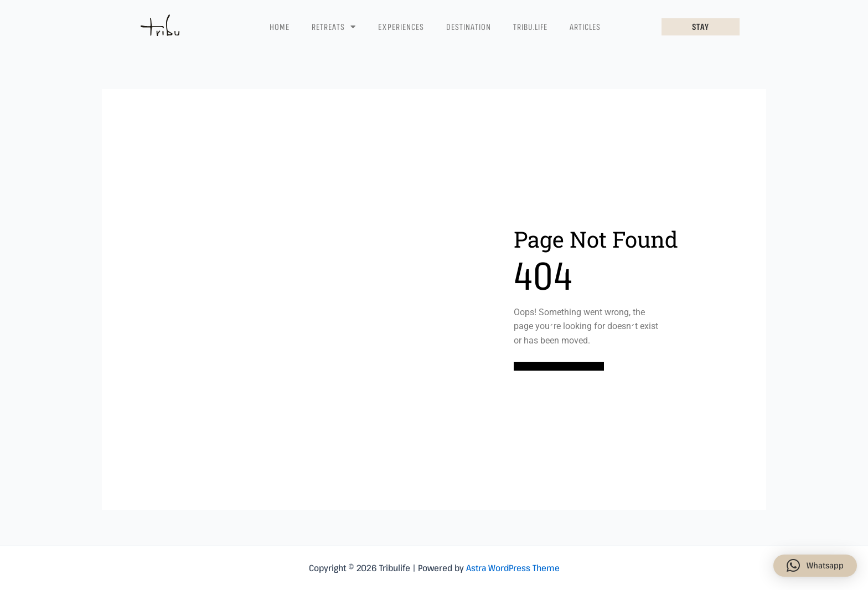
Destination (469, 27)
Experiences (401, 27)
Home (280, 27)
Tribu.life (530, 27)
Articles (585, 27)
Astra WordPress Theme (513, 568)
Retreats (334, 27)
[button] (815, 566)
